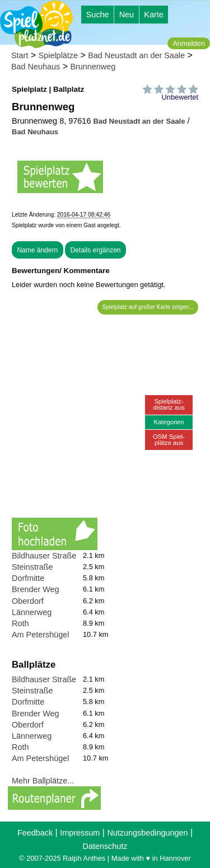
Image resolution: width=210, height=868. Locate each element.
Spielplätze (58, 55)
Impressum (80, 833)
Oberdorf (28, 601)
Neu (127, 15)
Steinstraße (32, 567)
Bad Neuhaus (36, 67)
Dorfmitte (28, 578)
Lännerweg (32, 612)
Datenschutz (105, 846)
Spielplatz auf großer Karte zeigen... (148, 307)
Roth (20, 623)
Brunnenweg (93, 67)
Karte (153, 15)
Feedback (35, 833)
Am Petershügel (40, 635)
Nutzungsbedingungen (147, 833)
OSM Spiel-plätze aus (169, 440)
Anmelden (189, 43)
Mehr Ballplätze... (43, 781)
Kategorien (169, 422)
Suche (98, 15)
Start (20, 55)
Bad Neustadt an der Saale (136, 55)
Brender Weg (36, 589)
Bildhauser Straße (44, 556)
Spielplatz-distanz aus (169, 404)
